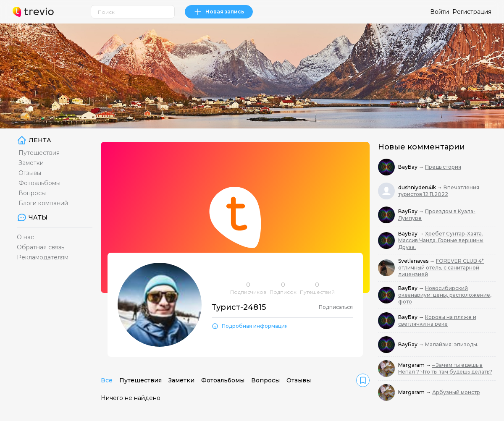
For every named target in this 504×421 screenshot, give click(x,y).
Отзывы (30, 173)
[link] (363, 380)
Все (107, 380)
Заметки (31, 163)
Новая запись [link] (219, 12)
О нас (25, 237)
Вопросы (32, 193)
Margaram (412, 365)
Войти (440, 12)
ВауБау (408, 167)
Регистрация (472, 12)
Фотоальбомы (39, 183)
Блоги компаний (43, 203)
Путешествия (39, 153)
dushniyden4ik (418, 187)
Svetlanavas (414, 261)
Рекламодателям (43, 257)
